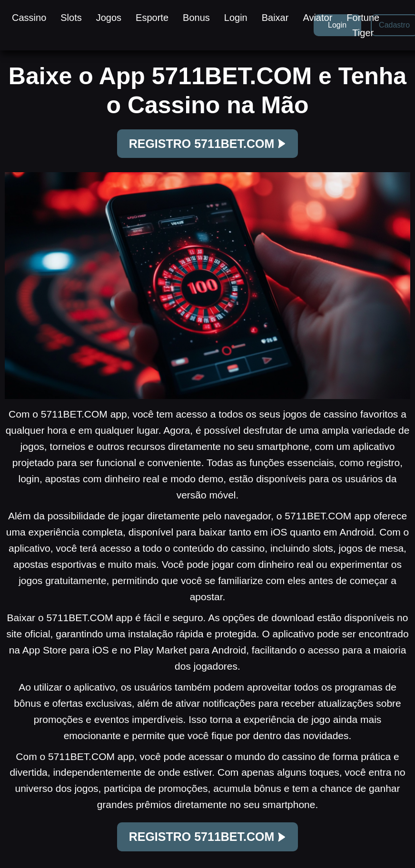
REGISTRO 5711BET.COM (208, 144)
